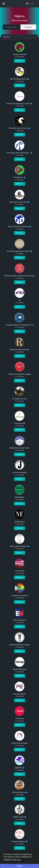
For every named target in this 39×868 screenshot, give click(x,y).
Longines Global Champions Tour (20, 325)
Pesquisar (28, 27)
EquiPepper (20, 497)
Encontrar (7, 37)
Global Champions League (20, 374)
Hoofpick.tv (18, 177)
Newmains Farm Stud (18, 202)
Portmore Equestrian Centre (18, 104)
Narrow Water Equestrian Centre (18, 276)
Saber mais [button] (16, 860)
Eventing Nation (19, 620)
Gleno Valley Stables (18, 546)
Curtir (20, 61)
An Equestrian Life (20, 399)
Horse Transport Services (18, 227)
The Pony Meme (18, 792)
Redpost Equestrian (18, 350)
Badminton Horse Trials (19, 448)
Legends (18, 768)
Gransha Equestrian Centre (18, 251)
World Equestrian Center (20, 645)
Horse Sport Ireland (20, 596)
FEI (20, 300)
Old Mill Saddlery (18, 842)
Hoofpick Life (18, 54)
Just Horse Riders (19, 472)
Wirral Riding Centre (18, 79)
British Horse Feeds (19, 743)
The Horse (19, 718)
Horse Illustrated (20, 669)
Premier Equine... (20, 694)
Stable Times (18, 817)
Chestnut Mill (20, 423)
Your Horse (20, 571)
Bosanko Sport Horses (18, 128)
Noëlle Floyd (19, 522)
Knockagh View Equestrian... (18, 153)
